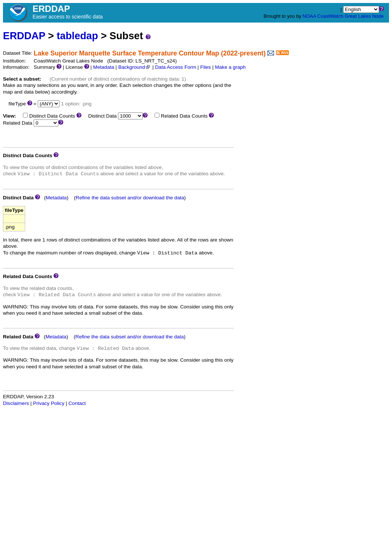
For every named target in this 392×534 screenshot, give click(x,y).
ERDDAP (24, 36)
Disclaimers (16, 403)
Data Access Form (175, 67)
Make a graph (230, 67)
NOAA (309, 16)
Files (205, 67)
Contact (77, 403)
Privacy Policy (49, 403)
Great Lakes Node (364, 16)
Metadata (104, 67)
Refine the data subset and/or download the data (130, 198)
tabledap (77, 36)
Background (135, 67)
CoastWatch (330, 16)
